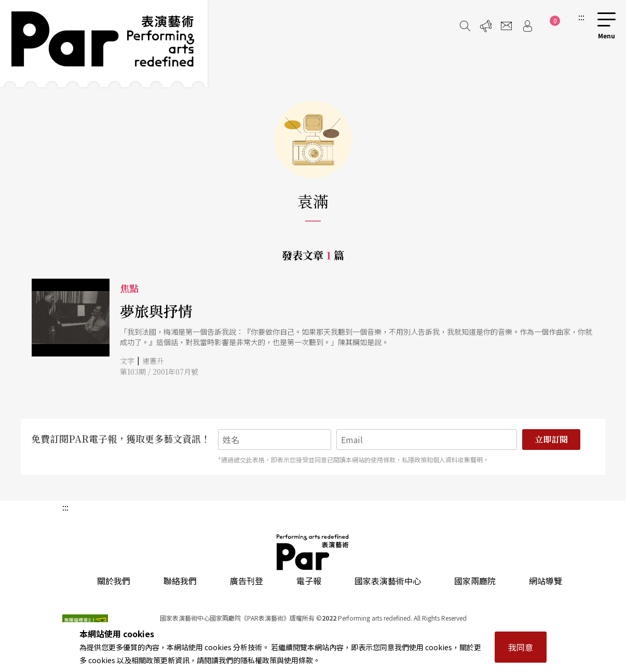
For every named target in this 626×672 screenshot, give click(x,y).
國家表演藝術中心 (388, 581)
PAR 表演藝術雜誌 (313, 552)
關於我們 (114, 581)
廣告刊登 (247, 581)
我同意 (521, 647)
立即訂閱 (551, 439)
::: (581, 17)
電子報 (309, 581)
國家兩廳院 (475, 581)
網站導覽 (546, 581)
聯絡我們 (180, 581)
